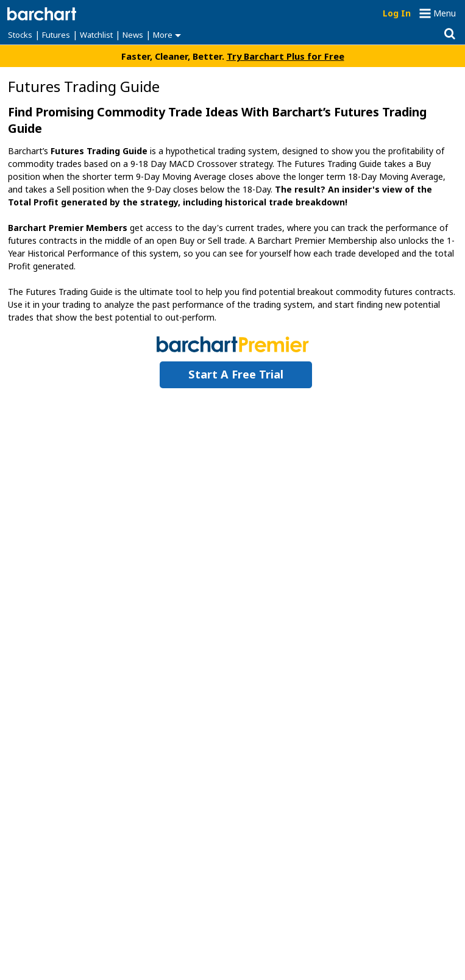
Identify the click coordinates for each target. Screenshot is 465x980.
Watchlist (96, 35)
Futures (56, 35)
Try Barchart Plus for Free (286, 56)
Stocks (20, 35)
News (133, 35)
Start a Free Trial (236, 374)
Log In (397, 13)
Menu (445, 13)
